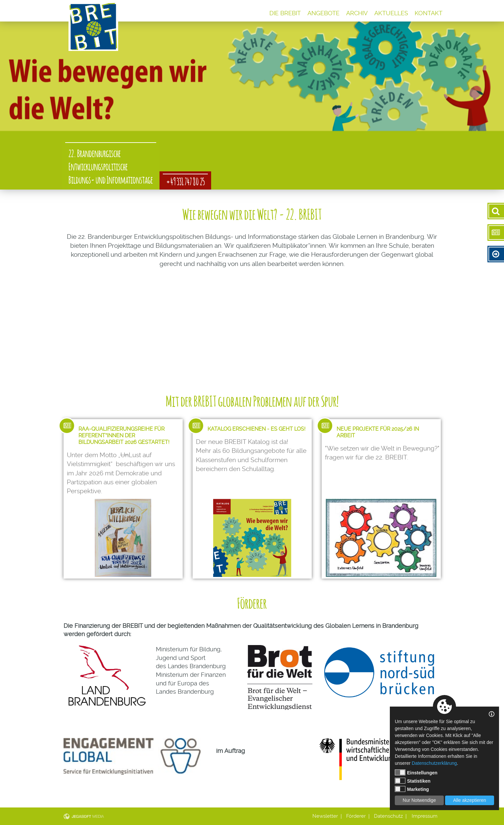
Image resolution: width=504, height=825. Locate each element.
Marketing (412, 789)
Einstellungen (416, 772)
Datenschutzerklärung (434, 763)
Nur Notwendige (419, 800)
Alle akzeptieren (470, 800)
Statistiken (413, 781)
